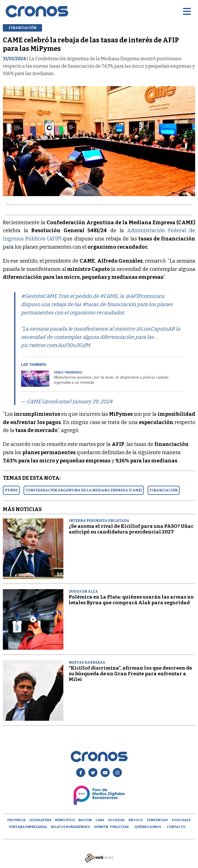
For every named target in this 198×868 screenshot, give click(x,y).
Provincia (16, 820)
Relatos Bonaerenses (70, 827)
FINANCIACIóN (164, 490)
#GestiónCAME (39, 296)
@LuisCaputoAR (155, 329)
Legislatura (40, 820)
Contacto (176, 827)
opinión (101, 827)
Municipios (65, 820)
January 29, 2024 (92, 402)
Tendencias (157, 820)
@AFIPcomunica (145, 296)
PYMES (11, 490)
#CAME (109, 296)
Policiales (181, 820)
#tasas (90, 304)
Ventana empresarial (28, 827)
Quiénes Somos (148, 827)
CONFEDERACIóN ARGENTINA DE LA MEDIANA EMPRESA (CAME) (84, 490)
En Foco (136, 820)
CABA (100, 820)
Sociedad (116, 820)
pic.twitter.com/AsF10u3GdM (56, 345)
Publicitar (119, 827)
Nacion (85, 820)
